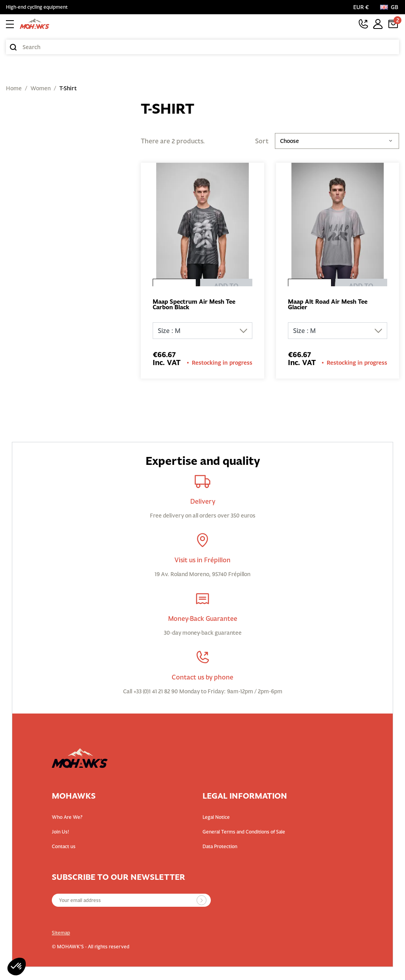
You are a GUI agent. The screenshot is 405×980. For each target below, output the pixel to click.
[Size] (202, 332)
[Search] (202, 47)
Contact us (64, 848)
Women (41, 88)
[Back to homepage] (35, 24)
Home (14, 88)
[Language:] (390, 7)
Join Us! (61, 833)
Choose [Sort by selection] (337, 141)
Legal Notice (216, 818)
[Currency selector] (363, 7)
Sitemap (61, 934)
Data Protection (220, 848)
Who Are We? (67, 818)
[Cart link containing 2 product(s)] (393, 24)
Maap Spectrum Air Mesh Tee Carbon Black (197, 305)
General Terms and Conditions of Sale (244, 833)
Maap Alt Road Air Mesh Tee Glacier (331, 305)
